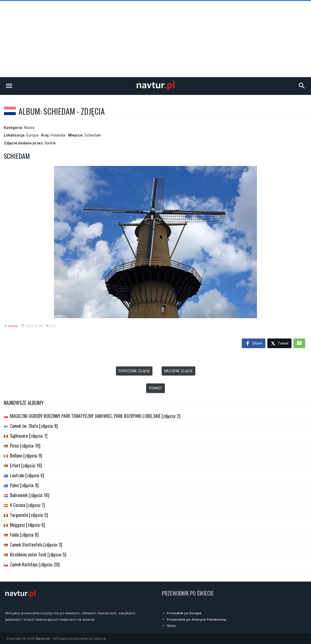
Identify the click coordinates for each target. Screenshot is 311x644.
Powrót (155, 388)
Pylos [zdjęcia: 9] (24, 485)
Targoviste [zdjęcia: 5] (29, 515)
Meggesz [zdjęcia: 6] (27, 525)
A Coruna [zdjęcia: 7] (27, 505)
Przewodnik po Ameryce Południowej (196, 619)
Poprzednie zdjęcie (134, 371)
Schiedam (93, 135)
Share (254, 344)
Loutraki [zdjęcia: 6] (27, 475)
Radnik (50, 143)
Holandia (58, 135)
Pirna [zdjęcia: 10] (25, 446)
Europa (32, 135)
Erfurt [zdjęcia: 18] (26, 465)
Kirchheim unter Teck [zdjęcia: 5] (38, 554)
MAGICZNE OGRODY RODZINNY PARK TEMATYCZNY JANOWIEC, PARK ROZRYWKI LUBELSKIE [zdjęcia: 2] (95, 416)
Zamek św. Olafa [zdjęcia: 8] (34, 426)
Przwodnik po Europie (184, 613)
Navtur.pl (43, 638)
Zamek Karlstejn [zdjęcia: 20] (35, 564)
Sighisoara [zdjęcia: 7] (29, 436)
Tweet (279, 344)
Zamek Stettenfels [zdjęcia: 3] (36, 545)
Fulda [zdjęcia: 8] (24, 535)
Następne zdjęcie (178, 371)
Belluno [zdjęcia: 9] (26, 455)
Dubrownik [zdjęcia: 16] (30, 495)
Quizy (171, 625)
